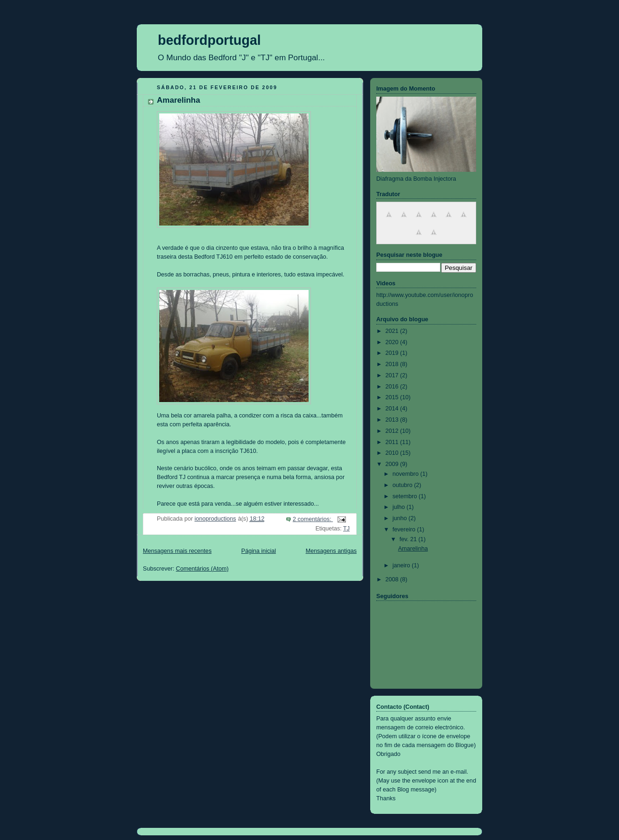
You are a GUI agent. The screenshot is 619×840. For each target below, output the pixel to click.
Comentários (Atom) (202, 569)
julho (400, 507)
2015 (393, 397)
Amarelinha (179, 100)
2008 (393, 579)
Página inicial (259, 551)
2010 (393, 453)
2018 (393, 364)
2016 (393, 387)
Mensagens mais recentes (177, 551)
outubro (403, 485)
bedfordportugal (209, 40)
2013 (393, 420)
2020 (393, 342)
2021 (393, 331)
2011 (393, 442)
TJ (346, 529)
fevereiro (405, 529)
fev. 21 (409, 539)
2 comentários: (313, 519)
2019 (393, 353)
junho (401, 518)
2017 (393, 375)
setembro (406, 496)
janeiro (402, 565)
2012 (393, 431)
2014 (393, 409)
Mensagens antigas (331, 551)
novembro (407, 474)
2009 (393, 464)
